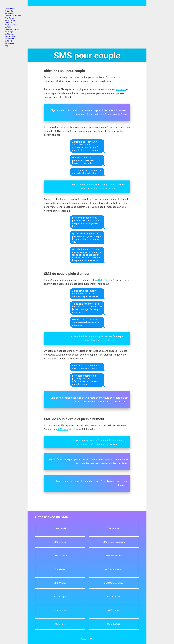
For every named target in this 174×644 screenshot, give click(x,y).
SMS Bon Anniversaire (13, 16)
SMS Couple (9, 32)
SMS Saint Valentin (11, 25)
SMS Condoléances (12, 30)
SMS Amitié (9, 11)
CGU (92, 639)
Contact (84, 639)
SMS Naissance (10, 20)
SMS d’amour (105, 280)
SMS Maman (9, 39)
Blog (6, 46)
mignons (121, 89)
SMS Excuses (10, 34)
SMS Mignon (9, 27)
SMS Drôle (8, 23)
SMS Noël (8, 41)
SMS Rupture (9, 43)
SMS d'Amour (10, 18)
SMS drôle (63, 429)
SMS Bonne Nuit (11, 9)
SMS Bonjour (9, 13)
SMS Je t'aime (10, 36)
